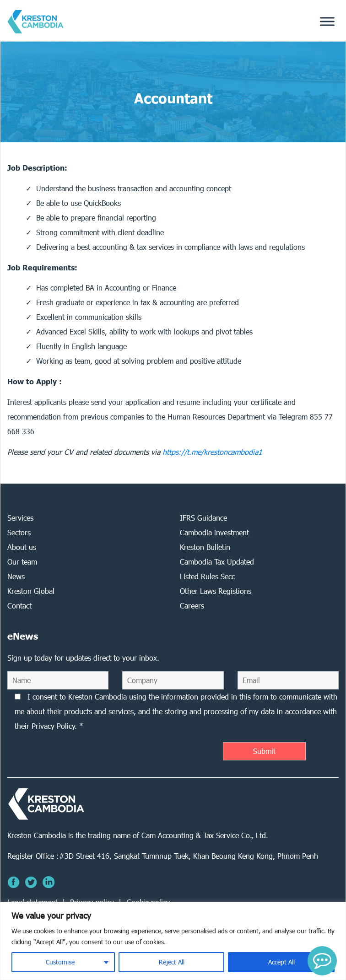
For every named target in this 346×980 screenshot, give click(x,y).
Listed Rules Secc (207, 576)
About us (22, 547)
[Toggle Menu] (327, 22)
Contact (19, 606)
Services (20, 518)
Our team (22, 562)
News (16, 576)
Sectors (19, 532)
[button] (322, 961)
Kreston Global (31, 591)
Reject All (172, 962)
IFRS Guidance (203, 518)
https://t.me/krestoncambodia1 (212, 452)
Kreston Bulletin (205, 547)
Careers (192, 606)
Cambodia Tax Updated (217, 562)
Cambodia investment (214, 532)
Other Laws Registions (216, 591)
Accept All (281, 962)
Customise (60, 962)
